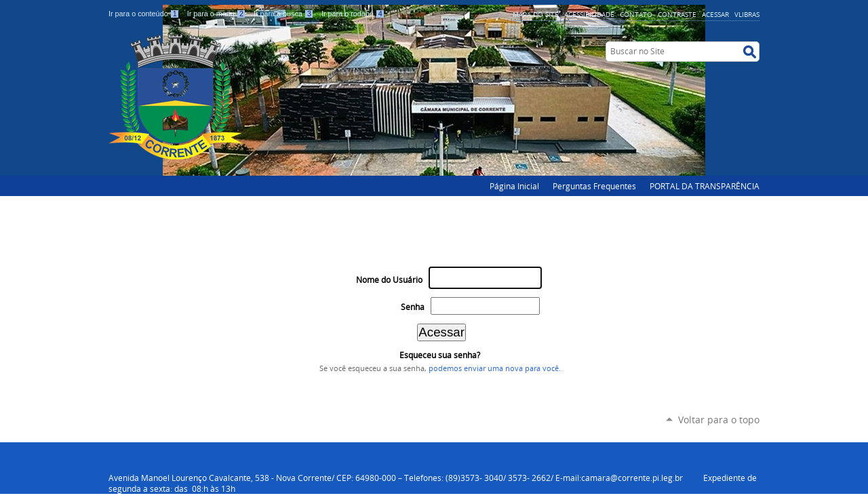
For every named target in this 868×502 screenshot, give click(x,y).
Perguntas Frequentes (594, 186)
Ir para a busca (285, 14)
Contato (636, 14)
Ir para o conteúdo (145, 14)
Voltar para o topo (719, 420)
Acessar (715, 14)
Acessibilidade (589, 14)
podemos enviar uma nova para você (494, 368)
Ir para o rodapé (353, 14)
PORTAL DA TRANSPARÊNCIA (705, 186)
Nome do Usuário (389, 280)
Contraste (677, 14)
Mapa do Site (536, 14)
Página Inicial (514, 186)
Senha (413, 307)
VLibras (747, 14)
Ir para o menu (218, 14)
